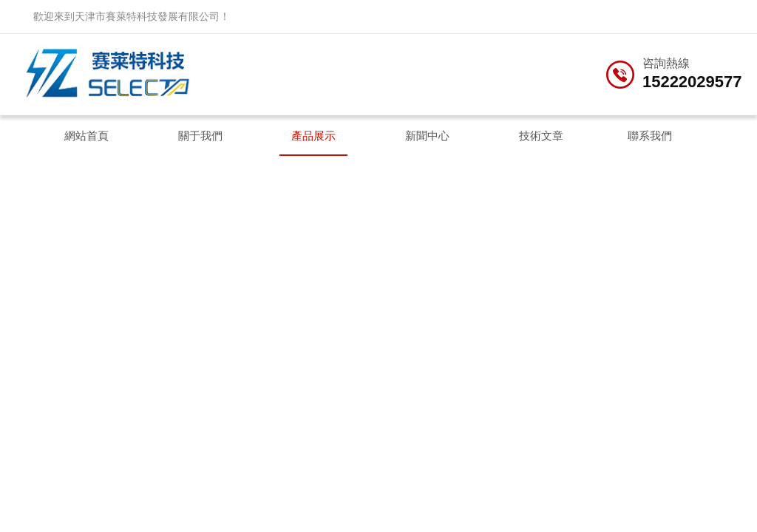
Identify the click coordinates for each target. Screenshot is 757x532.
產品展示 (313, 136)
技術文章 (541, 136)
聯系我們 (650, 136)
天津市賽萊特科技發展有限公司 (147, 16)
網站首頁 (86, 136)
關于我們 (200, 136)
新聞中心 (427, 136)
